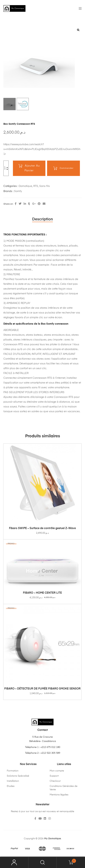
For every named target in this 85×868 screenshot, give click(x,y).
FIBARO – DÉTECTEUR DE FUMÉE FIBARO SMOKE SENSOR (42, 689)
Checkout (55, 781)
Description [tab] (42, 219)
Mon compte (57, 771)
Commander (67, 168)
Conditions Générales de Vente (63, 788)
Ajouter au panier (32, 168)
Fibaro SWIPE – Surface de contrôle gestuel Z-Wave (42, 528)
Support (54, 776)
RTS (36, 186)
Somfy (18, 191)
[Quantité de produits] (5, 168)
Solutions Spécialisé (18, 776)
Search (43, 862)
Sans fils (45, 186)
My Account (14, 862)
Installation (13, 781)
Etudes (11, 786)
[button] (78, 30)
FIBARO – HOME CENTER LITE (42, 593)
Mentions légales (59, 795)
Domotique (25, 186)
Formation (13, 771)
